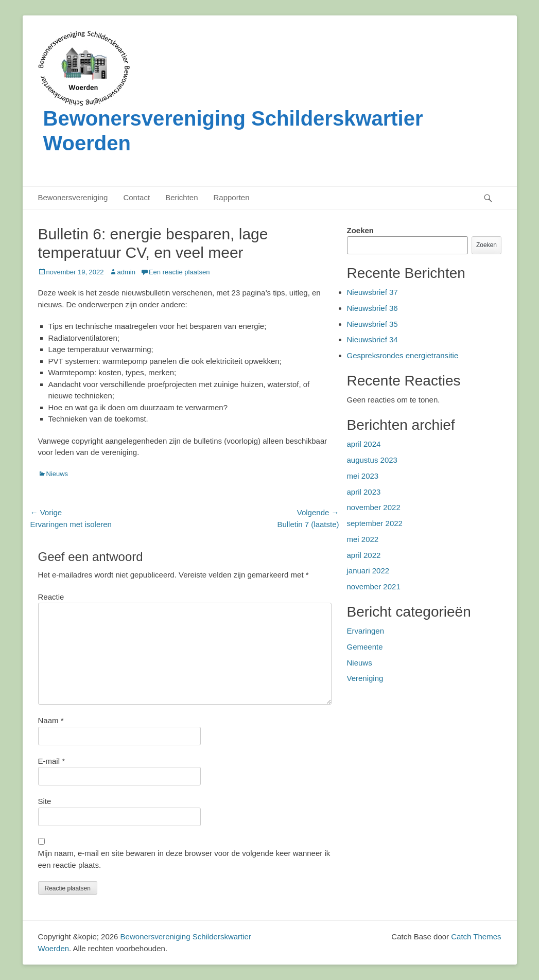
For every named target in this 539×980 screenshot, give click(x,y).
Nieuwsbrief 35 (372, 324)
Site (45, 801)
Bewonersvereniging (73, 197)
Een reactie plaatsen (179, 272)
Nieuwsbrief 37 (372, 292)
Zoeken (361, 230)
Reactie (51, 597)
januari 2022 (368, 571)
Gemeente (365, 647)
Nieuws (57, 474)
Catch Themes (476, 937)
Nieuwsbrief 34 (372, 339)
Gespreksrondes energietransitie (403, 355)
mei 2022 (363, 539)
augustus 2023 (372, 460)
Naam (51, 720)
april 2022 (364, 555)
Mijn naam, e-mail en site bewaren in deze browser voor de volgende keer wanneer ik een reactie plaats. (184, 859)
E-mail (52, 761)
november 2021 (374, 587)
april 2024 (364, 444)
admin (126, 272)
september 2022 (375, 523)
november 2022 (374, 507)
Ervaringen (366, 631)
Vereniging (365, 678)
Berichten (181, 197)
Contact (136, 197)
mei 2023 (363, 476)
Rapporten (232, 197)
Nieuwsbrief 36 (372, 308)
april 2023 (364, 492)
